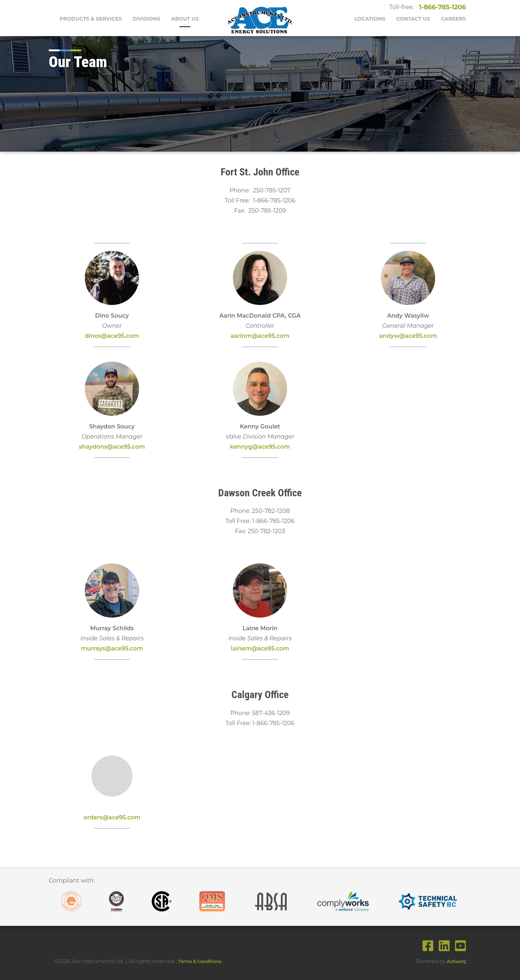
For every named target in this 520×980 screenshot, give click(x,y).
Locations (370, 19)
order (92, 817)
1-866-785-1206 (441, 7)
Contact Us (413, 19)
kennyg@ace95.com (260, 447)
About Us (185, 19)
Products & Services (91, 19)
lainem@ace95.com (260, 648)
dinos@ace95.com (112, 336)
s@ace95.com (120, 817)
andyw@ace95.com (408, 336)
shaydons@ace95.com (112, 447)
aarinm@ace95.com (260, 336)
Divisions (146, 19)
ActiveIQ (456, 961)
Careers (453, 19)
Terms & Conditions (200, 961)
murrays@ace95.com (112, 648)
